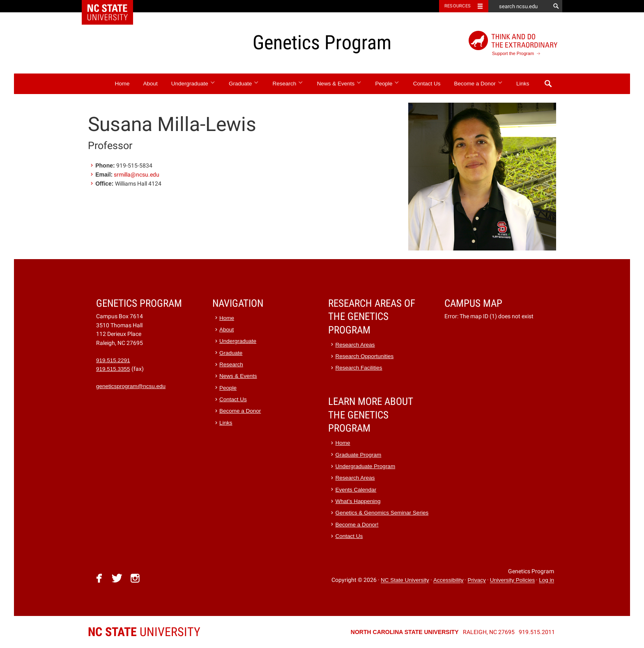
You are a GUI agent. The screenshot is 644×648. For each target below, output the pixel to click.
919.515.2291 (113, 360)
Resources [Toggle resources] (458, 6)
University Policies (513, 580)
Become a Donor (479, 84)
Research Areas (355, 345)
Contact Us (427, 84)
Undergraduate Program (366, 466)
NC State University (405, 580)
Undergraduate (193, 84)
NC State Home (113, 6)
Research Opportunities (365, 356)
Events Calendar (356, 490)
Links (523, 84)
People (387, 84)
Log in (546, 580)
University (144, 632)
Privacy (476, 580)
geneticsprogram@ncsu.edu (131, 386)
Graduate (244, 84)
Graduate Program (359, 455)
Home (122, 84)
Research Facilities (359, 368)
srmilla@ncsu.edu (137, 175)
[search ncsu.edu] (519, 6)
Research (288, 84)
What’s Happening (358, 501)
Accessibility (448, 580)
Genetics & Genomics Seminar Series (382, 513)
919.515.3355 (113, 369)
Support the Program (513, 43)
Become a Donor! (357, 525)
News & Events (339, 84)
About (150, 84)
